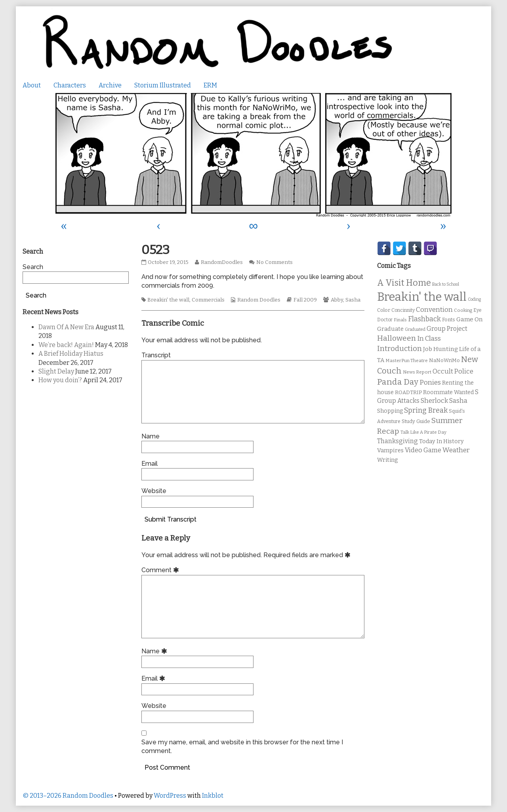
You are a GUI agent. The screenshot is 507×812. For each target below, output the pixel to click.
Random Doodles (259, 300)
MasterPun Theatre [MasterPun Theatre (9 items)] (407, 360)
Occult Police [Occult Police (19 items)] (453, 371)
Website (154, 491)
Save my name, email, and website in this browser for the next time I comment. (242, 747)
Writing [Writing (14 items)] (388, 460)
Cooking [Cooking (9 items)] (463, 310)
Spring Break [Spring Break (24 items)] (426, 410)
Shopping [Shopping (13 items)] (390, 411)
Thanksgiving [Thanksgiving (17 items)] (397, 441)
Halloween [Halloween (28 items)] (396, 338)
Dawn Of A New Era (66, 327)
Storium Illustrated (163, 85)
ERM (210, 85)
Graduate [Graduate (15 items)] (390, 329)
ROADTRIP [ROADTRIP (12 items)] (408, 393)
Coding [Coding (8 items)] (474, 299)
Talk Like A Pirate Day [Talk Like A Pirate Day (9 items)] (423, 432)
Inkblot (213, 796)
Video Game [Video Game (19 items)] (423, 450)
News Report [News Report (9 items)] (417, 372)
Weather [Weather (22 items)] (456, 450)
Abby (337, 300)
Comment (161, 570)
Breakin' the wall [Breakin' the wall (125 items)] (422, 297)
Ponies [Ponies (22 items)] (430, 382)
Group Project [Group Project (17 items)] (447, 329)
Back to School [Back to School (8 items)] (446, 284)
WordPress (170, 796)
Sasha (353, 300)
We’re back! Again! (66, 345)
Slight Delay (56, 371)
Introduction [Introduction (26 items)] (399, 349)
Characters (70, 85)
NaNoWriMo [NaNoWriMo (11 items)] (444, 360)
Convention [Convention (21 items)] (434, 310)
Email (150, 464)
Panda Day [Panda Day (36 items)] (398, 382)
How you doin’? (60, 380)
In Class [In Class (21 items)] (429, 339)
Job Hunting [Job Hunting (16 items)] (440, 349)
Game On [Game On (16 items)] (470, 319)
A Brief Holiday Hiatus (71, 354)
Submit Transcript (171, 519)
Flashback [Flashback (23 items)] (424, 319)
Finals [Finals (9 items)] (400, 320)
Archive (110, 85)
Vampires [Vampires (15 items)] (390, 450)
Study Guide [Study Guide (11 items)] (416, 421)
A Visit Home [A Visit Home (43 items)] (404, 283)
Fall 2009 (305, 300)
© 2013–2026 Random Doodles (68, 796)
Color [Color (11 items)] (384, 310)
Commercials (208, 300)
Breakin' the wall (168, 300)
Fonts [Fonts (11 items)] (449, 320)
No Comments (274, 262)
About (32, 85)
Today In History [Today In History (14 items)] (441, 441)
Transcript (156, 355)
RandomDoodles (222, 262)
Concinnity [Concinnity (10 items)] (403, 310)
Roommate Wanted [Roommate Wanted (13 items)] (448, 392)
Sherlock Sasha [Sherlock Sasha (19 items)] (444, 401)
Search (33, 267)
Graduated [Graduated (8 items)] (415, 329)
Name (151, 436)
